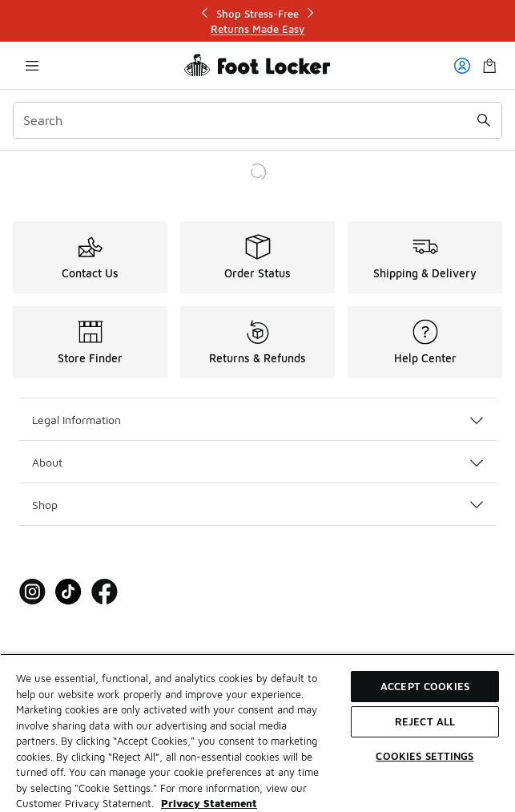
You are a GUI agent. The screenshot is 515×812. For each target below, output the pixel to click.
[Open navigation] (32, 65)
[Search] (257, 120)
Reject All (425, 721)
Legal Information (257, 420)
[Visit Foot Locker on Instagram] (32, 592)
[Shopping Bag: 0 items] (489, 65)
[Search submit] (484, 120)
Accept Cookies (425, 686)
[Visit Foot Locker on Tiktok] (68, 592)
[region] (257, 733)
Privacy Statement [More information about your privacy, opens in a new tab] (209, 803)
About (257, 462)
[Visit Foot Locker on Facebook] (105, 592)
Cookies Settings (424, 756)
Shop (257, 505)
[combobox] (257, 120)
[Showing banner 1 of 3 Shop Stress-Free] (258, 21)
